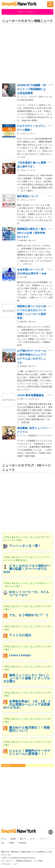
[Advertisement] (27, 53)
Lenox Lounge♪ (20, 655)
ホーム (4, 839)
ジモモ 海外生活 (13, 858)
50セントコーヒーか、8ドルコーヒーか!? (29, 593)
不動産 (11, 843)
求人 (3, 843)
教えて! (23, 839)
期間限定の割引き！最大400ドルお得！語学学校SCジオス (32, 233)
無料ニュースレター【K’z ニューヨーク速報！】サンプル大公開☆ (27, 678)
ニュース (6, 765)
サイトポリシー (7, 861)
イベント (43, 839)
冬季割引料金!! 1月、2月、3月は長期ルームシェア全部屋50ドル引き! (27, 704)
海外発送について (28, 196)
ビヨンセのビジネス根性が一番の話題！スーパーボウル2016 (27, 569)
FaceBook (22, 843)
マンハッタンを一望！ (25, 546)
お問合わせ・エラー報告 (33, 861)
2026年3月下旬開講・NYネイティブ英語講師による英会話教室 (32, 89)
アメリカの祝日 (20, 635)
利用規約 (19, 861)
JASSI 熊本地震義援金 (30, 395)
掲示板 (13, 839)
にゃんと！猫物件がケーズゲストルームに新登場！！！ (30, 752)
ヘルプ (15, 864)
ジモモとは (6, 864)
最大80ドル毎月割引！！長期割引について (29, 729)
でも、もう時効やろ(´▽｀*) (29, 615)
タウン (33, 839)
